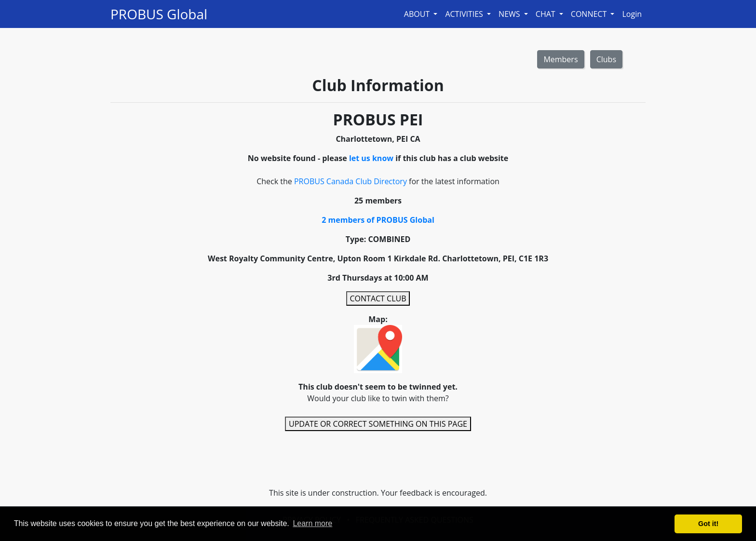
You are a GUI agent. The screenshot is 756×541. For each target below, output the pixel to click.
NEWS (510, 14)
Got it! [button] (708, 524)
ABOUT (418, 14)
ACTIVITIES (465, 14)
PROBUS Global (159, 14)
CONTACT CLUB (378, 298)
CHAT (547, 14)
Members (560, 59)
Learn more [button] (312, 523)
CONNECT (590, 14)
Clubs (606, 59)
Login (632, 14)
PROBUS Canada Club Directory (351, 181)
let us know (371, 158)
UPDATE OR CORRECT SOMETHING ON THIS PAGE (378, 424)
